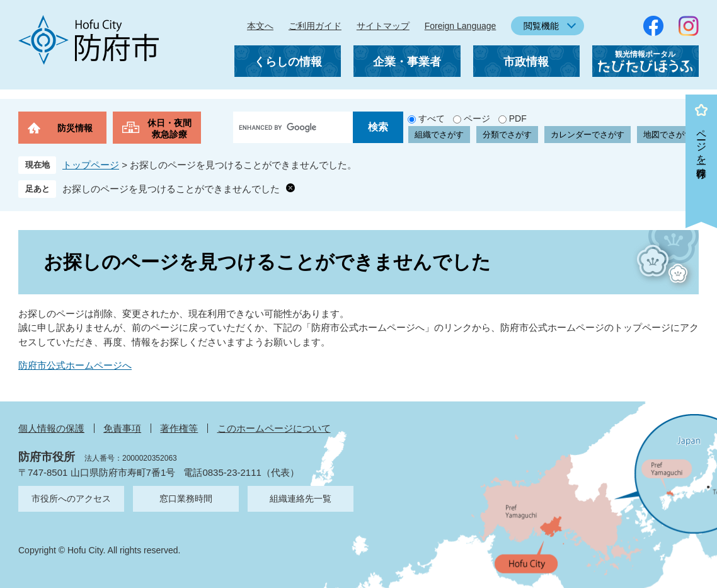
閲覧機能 (541, 26)
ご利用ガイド (315, 26)
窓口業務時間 (186, 499)
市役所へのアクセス (71, 499)
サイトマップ (383, 26)
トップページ (91, 165)
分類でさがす (507, 135)
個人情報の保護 (51, 428)
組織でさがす (439, 135)
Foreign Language (461, 26)
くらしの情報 (288, 62)
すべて (432, 118)
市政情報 (526, 62)
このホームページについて (274, 428)
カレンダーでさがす (588, 135)
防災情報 (75, 128)
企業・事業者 (407, 62)
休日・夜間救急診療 (169, 129)
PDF (518, 118)
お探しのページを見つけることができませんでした (171, 189)
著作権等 (179, 428)
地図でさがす (668, 135)
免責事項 (122, 428)
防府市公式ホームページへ (75, 365)
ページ (477, 118)
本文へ (260, 26)
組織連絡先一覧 (301, 499)
